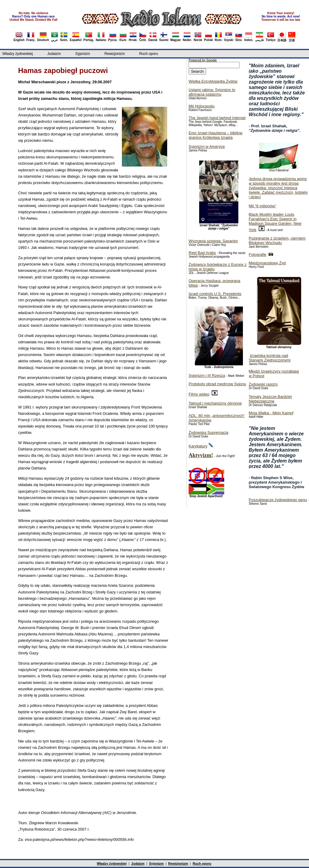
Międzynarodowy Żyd (267, 263)
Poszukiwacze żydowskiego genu (278, 500)
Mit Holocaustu (202, 106)
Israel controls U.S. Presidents (215, 294)
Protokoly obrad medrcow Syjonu (217, 384)
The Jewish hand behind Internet (217, 118)
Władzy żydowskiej (18, 54)
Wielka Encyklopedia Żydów (213, 81)
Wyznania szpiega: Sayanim (213, 241)
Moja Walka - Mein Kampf (271, 413)
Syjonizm (83, 54)
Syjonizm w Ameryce (207, 146)
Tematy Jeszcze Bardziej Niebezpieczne (270, 399)
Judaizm (54, 54)
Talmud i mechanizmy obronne (215, 403)
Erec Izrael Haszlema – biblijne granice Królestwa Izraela (215, 135)
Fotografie (258, 254)
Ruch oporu (148, 54)
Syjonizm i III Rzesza (207, 375)
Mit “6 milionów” (262, 206)
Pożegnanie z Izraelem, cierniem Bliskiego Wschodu (277, 240)
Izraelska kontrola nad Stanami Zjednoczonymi (270, 358)
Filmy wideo (199, 394)
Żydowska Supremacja (209, 432)
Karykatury (198, 446)
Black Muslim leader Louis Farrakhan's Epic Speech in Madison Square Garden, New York (275, 222)
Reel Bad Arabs (202, 253)
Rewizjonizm (115, 54)
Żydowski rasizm (263, 384)
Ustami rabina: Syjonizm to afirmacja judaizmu (212, 92)
